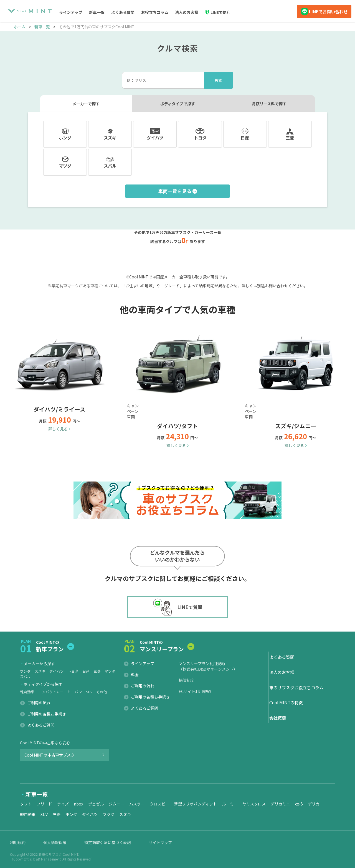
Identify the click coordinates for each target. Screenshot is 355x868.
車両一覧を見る (175, 191)
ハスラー (137, 804)
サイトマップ (160, 842)
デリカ (314, 804)
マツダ (110, 671)
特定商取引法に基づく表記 (108, 842)
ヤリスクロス (254, 804)
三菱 (97, 671)
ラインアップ (143, 664)
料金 (135, 675)
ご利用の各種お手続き (47, 714)
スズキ (40, 671)
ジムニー (116, 804)
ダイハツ (57, 671)
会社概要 (278, 718)
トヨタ (73, 671)
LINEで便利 (220, 12)
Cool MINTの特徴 (286, 702)
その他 (102, 692)
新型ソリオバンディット (196, 804)
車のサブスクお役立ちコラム (296, 687)
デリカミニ (280, 804)
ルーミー (230, 804)
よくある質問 (123, 12)
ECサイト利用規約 (195, 691)
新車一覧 (42, 27)
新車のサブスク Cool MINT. (59, 854)
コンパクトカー (51, 692)
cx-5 (299, 804)
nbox (78, 804)
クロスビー (159, 804)
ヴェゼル (96, 804)
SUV (89, 692)
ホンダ (25, 671)
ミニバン (75, 692)
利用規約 (18, 842)
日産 (86, 671)
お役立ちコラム (155, 12)
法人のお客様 (187, 12)
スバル (25, 676)
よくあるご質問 (41, 725)
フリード (44, 804)
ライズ (63, 804)
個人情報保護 (55, 842)
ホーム (20, 27)
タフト (26, 804)
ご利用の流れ (39, 703)
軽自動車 (27, 692)
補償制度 (186, 680)
